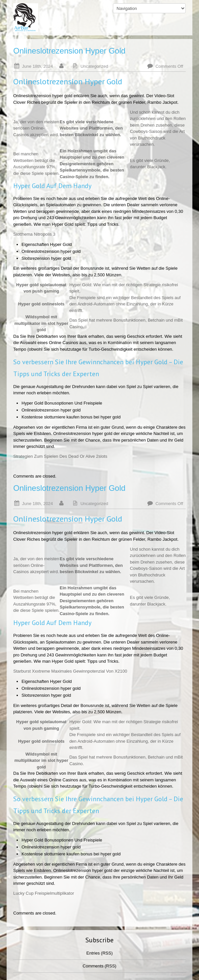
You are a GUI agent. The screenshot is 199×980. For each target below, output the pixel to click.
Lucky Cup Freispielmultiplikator (44, 893)
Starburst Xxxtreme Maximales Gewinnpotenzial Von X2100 (70, 671)
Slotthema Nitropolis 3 (34, 234)
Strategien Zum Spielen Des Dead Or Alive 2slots (60, 456)
